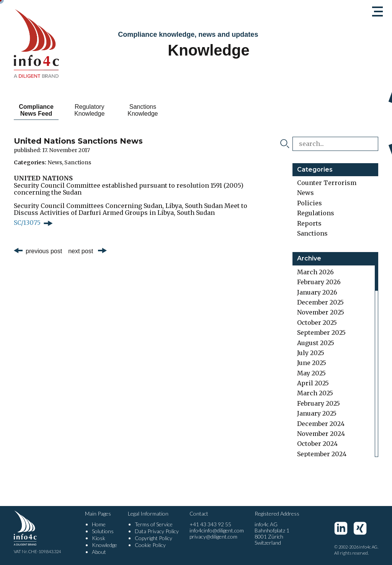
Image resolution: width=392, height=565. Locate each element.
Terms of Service (154, 524)
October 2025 (317, 323)
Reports (309, 223)
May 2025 (311, 373)
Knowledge (105, 545)
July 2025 (311, 353)
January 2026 (317, 292)
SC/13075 (27, 223)
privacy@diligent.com (213, 536)
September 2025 (321, 332)
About (99, 552)
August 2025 (316, 343)
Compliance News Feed (41, 110)
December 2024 (321, 424)
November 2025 (321, 312)
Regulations (316, 213)
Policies (310, 203)
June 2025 (312, 363)
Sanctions (78, 162)
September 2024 (322, 454)
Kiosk (99, 538)
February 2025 (318, 403)
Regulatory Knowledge (103, 110)
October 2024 (317, 444)
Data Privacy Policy (157, 531)
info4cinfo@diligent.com (217, 530)
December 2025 (320, 302)
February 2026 (319, 282)
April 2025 (313, 383)
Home (99, 524)
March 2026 (315, 272)
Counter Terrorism (327, 183)
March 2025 (315, 393)
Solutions (103, 531)
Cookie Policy (150, 545)
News (55, 162)
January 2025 (317, 413)
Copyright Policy (154, 538)
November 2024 (321, 434)
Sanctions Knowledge (165, 110)
